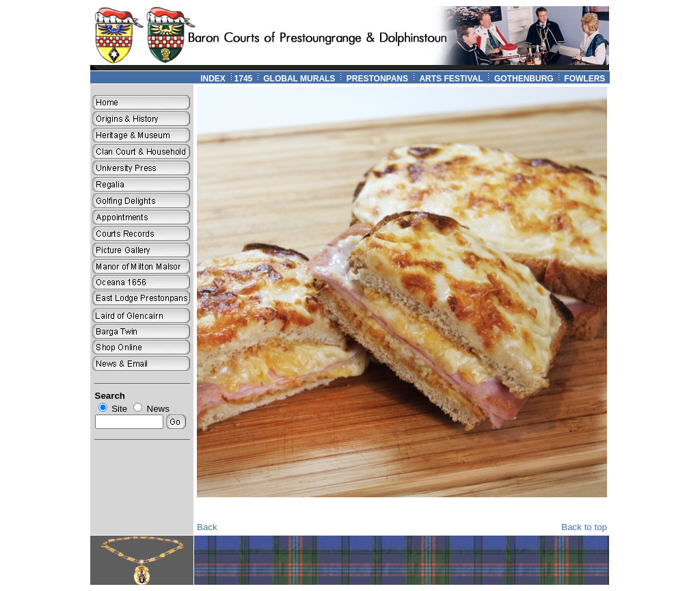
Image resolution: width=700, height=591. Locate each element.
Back (207, 527)
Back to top (584, 527)
